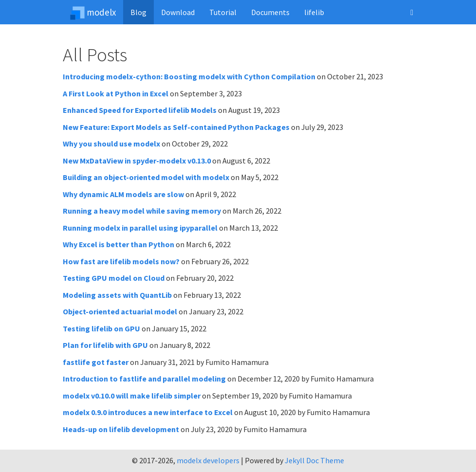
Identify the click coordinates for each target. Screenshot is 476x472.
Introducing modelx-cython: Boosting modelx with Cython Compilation (189, 76)
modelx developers (208, 460)
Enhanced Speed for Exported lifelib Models (140, 110)
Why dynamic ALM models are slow (123, 194)
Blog (138, 12)
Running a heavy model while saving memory (142, 211)
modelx (93, 12)
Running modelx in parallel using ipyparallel (140, 228)
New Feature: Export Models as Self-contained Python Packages (176, 127)
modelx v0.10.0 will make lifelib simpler (132, 396)
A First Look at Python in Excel (116, 93)
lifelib (314, 12)
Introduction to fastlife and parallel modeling (144, 379)
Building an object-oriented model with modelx (146, 177)
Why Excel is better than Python (119, 244)
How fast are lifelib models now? (121, 261)
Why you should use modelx (111, 144)
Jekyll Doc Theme (314, 460)
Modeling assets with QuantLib (117, 295)
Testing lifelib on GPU (101, 328)
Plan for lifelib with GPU (105, 345)
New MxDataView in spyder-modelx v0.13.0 (137, 161)
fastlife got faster (96, 362)
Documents (270, 12)
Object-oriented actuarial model (120, 311)
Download (178, 12)
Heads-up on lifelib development (121, 429)
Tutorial (223, 12)
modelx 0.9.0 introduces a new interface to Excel (148, 412)
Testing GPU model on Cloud (114, 278)
